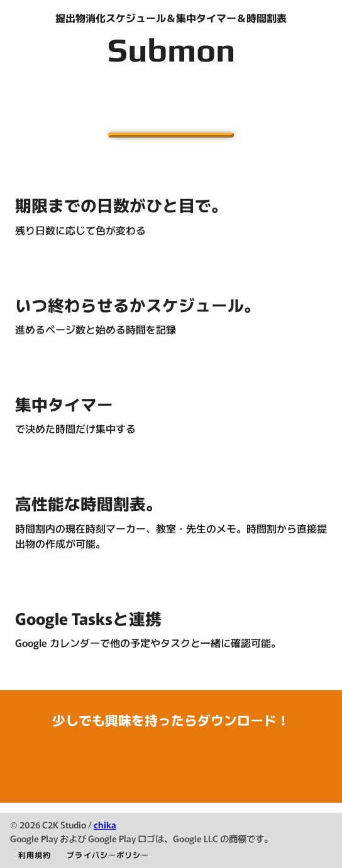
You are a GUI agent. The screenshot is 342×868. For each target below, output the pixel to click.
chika (105, 824)
